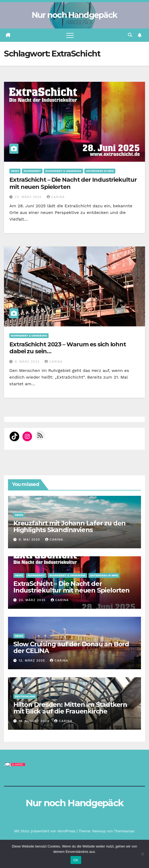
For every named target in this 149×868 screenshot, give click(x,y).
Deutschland (25, 696)
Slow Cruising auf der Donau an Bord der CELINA (71, 647)
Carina (56, 197)
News (15, 171)
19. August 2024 (35, 721)
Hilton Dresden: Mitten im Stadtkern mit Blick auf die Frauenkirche (70, 708)
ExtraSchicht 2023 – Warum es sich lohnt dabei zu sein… (68, 348)
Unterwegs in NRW (100, 171)
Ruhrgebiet (32, 171)
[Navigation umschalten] (70, 35)
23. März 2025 (29, 197)
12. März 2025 (33, 660)
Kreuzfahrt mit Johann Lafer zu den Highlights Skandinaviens (69, 526)
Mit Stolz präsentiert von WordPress (45, 831)
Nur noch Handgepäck (75, 15)
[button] (130, 35)
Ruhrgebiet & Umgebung (63, 171)
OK (76, 860)
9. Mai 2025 (30, 540)
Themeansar (124, 831)
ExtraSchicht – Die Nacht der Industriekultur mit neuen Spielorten (73, 183)
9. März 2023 (28, 362)
